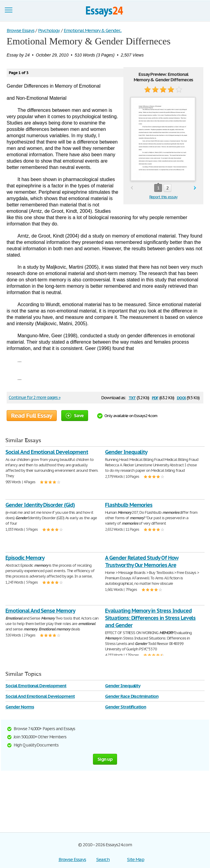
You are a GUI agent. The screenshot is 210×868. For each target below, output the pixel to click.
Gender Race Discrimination (132, 696)
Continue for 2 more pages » (35, 397)
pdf (155, 397)
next (195, 188)
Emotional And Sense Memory (40, 611)
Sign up (105, 759)
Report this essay (163, 197)
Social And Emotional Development (47, 452)
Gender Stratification (126, 707)
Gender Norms (20, 707)
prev (132, 188)
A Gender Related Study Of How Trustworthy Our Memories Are (142, 561)
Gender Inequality (126, 452)
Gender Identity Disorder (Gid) (40, 505)
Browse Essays (72, 859)
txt (132, 397)
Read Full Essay (32, 416)
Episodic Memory (25, 558)
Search (103, 859)
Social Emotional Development (36, 686)
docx (181, 397)
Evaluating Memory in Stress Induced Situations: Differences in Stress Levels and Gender (150, 618)
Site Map (136, 859)
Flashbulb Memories (129, 505)
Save (75, 415)
